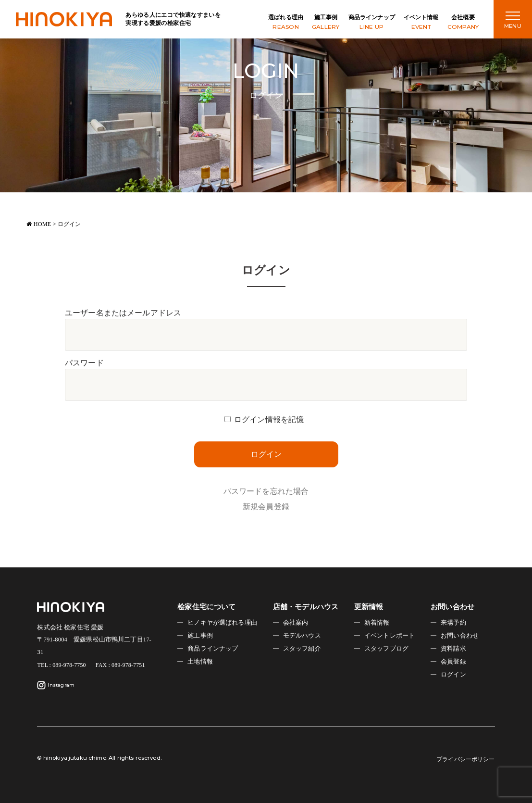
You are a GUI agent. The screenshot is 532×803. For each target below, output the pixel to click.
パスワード (84, 363)
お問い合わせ (460, 636)
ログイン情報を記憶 (269, 420)
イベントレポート (390, 636)
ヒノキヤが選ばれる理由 (222, 623)
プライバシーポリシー (465, 759)
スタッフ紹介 (302, 649)
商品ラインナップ (372, 23)
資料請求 (453, 649)
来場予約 (453, 623)
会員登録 (453, 662)
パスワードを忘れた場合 (266, 491)
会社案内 (296, 623)
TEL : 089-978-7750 (61, 665)
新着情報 (377, 623)
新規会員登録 (266, 507)
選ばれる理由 (286, 23)
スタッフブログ (386, 649)
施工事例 (326, 23)
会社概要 (463, 23)
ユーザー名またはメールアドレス (123, 313)
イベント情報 (421, 23)
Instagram (56, 685)
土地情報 (200, 662)
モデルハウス (302, 636)
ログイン (453, 675)
